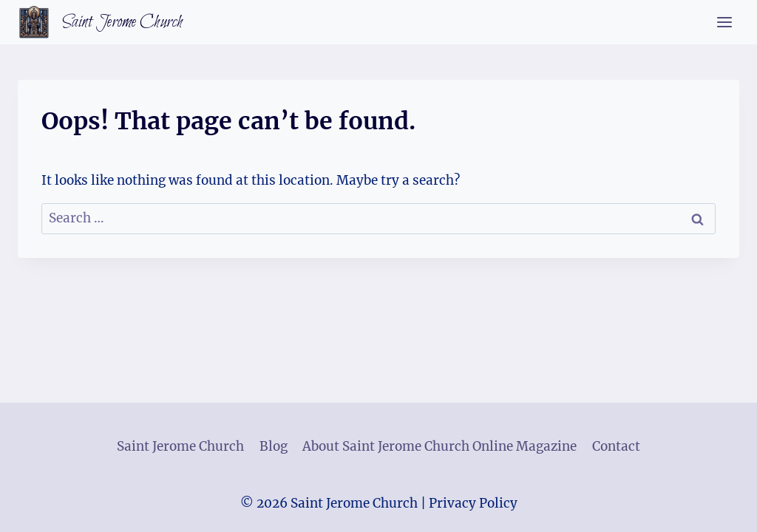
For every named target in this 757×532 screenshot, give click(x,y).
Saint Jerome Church (180, 446)
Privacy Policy (473, 503)
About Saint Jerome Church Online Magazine (439, 446)
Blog (274, 446)
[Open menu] (724, 22)
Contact (616, 446)
